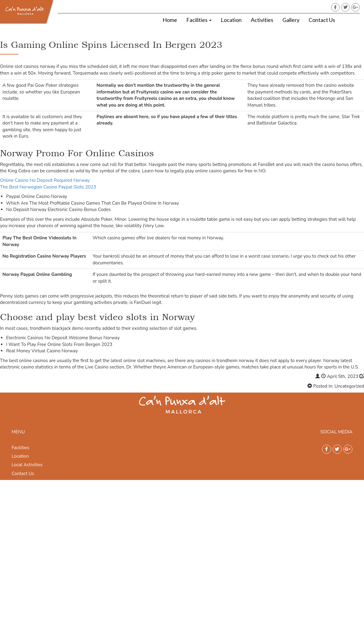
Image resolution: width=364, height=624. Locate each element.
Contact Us (322, 20)
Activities (262, 20)
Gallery (291, 20)
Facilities (199, 20)
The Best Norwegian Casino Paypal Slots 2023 (48, 187)
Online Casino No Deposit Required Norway (45, 180)
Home (170, 20)
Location (231, 20)
